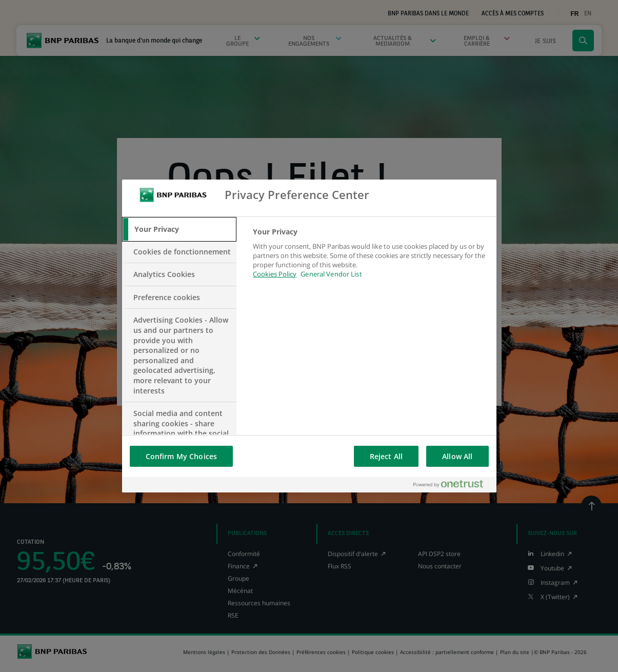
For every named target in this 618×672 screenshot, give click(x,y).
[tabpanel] (370, 259)
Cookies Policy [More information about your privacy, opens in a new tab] (275, 274)
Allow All (457, 456)
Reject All (386, 456)
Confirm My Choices (182, 456)
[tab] (180, 229)
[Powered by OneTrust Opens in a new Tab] (452, 485)
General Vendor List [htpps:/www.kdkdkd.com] (331, 274)
